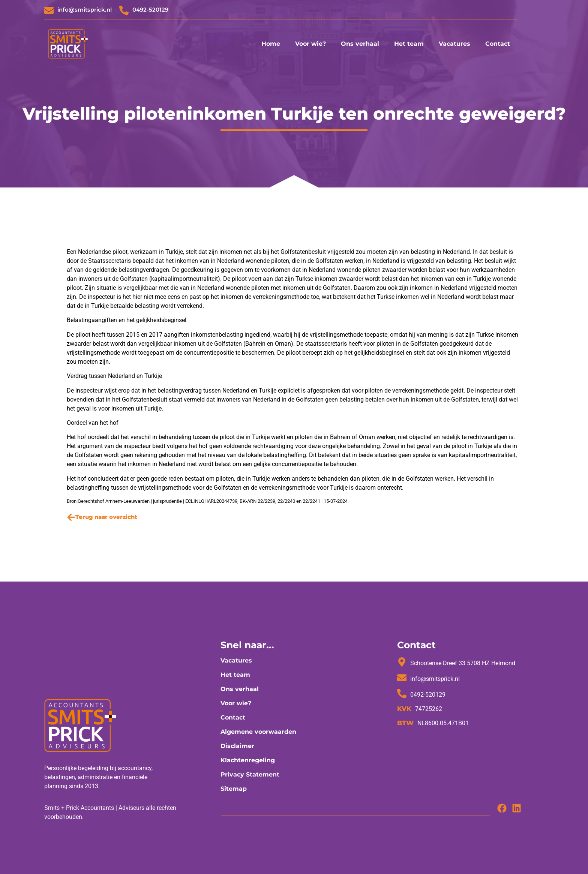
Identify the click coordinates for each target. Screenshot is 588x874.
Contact (498, 44)
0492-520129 (150, 10)
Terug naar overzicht (106, 517)
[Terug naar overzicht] (71, 517)
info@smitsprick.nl (85, 10)
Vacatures (454, 44)
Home (271, 44)
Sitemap (234, 789)
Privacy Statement (250, 774)
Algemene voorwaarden (258, 732)
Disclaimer (237, 746)
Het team (409, 44)
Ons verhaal (360, 44)
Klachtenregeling (248, 760)
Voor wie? (310, 44)
